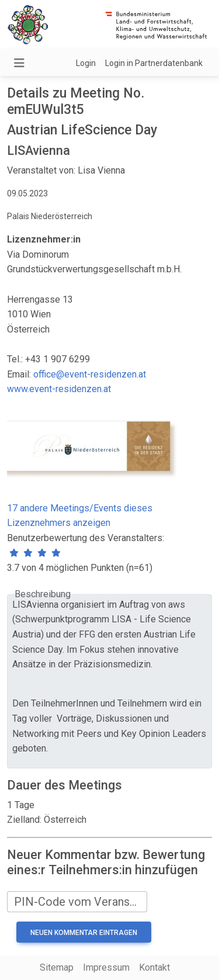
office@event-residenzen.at (90, 374)
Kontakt (154, 967)
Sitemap (57, 967)
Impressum (106, 967)
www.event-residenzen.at (59, 389)
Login (86, 63)
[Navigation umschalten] (19, 63)
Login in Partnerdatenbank (154, 63)
